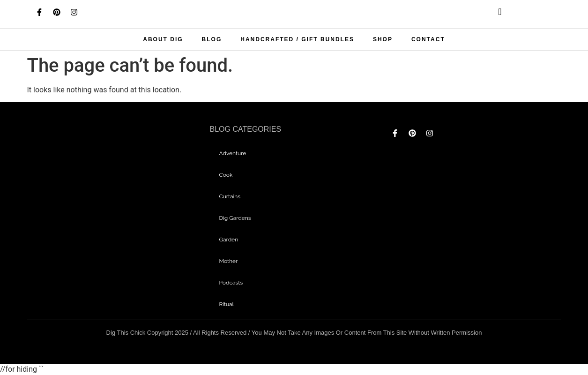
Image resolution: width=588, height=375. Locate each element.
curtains (230, 196)
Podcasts (231, 283)
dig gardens (235, 218)
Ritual (226, 304)
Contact (428, 39)
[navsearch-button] (492, 14)
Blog (212, 39)
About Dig (163, 39)
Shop (383, 39)
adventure (232, 153)
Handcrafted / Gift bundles (297, 39)
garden (228, 240)
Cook (226, 175)
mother (228, 261)
